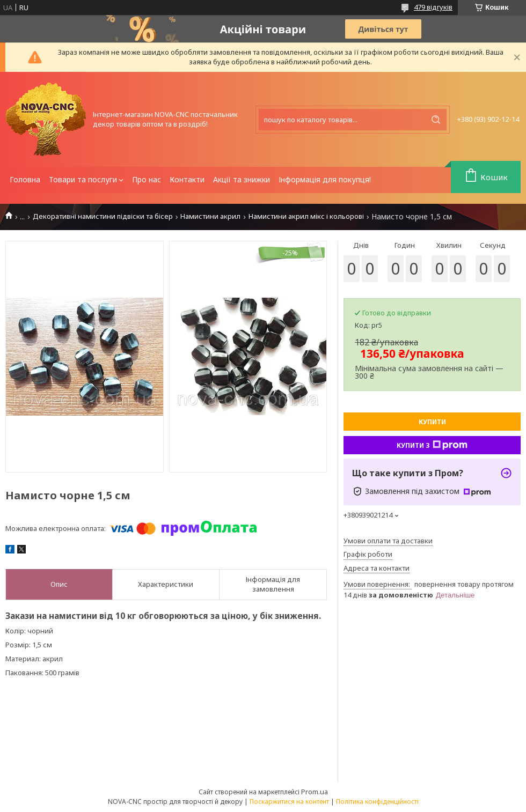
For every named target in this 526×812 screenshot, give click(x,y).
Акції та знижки (242, 179)
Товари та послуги (83, 179)
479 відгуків (433, 7)
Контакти (187, 179)
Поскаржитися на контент (289, 802)
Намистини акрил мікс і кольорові (306, 216)
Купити (432, 422)
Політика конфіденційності (377, 802)
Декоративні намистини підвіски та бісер (103, 216)
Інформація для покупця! (325, 179)
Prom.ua (315, 792)
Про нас (147, 179)
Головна (25, 179)
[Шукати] (436, 120)
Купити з (432, 445)
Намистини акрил (210, 216)
